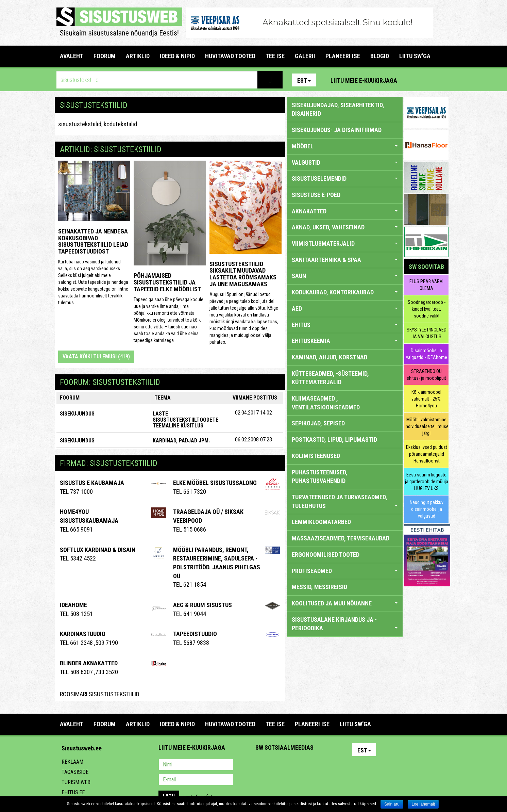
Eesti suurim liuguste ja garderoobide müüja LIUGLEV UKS (427, 482)
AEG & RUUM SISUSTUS (202, 605)
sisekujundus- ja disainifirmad (337, 130)
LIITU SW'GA (415, 56)
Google (320, 765)
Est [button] (304, 80)
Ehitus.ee (73, 792)
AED (345, 308)
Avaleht (72, 56)
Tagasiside (75, 772)
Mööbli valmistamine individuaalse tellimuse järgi (427, 426)
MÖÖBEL (345, 146)
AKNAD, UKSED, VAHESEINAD (345, 227)
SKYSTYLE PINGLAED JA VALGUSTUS (427, 333)
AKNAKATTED (345, 211)
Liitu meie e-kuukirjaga (364, 80)
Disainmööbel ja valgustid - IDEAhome (427, 354)
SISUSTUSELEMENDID (345, 178)
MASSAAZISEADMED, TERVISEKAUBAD (341, 538)
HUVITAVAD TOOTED (230, 56)
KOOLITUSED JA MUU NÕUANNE (345, 603)
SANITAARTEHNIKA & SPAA (345, 260)
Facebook (427, 80)
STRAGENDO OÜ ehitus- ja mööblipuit (426, 375)
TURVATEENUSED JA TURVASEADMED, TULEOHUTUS (345, 501)
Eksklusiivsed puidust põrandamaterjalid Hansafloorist (427, 454)
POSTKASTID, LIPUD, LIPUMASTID (334, 440)
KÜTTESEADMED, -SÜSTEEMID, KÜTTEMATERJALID (330, 378)
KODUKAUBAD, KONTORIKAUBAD (345, 292)
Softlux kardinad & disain (98, 550)
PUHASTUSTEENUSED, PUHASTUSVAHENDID (320, 477)
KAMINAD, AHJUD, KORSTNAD (329, 357)
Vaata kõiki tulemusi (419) (96, 356)
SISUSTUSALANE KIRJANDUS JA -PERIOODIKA (345, 624)
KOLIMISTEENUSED (316, 456)
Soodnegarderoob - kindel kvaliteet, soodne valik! (427, 309)
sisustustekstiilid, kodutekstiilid (98, 124)
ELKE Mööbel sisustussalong (215, 483)
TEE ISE (275, 56)
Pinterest (412, 80)
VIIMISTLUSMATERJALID (345, 243)
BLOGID (380, 56)
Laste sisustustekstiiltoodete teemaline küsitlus (185, 420)
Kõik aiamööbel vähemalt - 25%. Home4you (426, 399)
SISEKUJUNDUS (77, 414)
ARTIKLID (138, 56)
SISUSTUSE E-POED (316, 195)
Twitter (306, 765)
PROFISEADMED (345, 571)
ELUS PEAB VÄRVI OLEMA (426, 285)
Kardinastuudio (83, 634)
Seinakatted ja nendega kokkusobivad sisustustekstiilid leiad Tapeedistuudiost (93, 241)
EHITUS (345, 325)
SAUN (345, 276)
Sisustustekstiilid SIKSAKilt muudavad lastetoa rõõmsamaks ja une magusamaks (243, 274)
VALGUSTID (345, 163)
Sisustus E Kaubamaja (92, 483)
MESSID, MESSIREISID (319, 587)
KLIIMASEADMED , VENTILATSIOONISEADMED (326, 403)
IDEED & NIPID (177, 56)
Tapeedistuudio (195, 634)
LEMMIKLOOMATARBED (321, 522)
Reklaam (72, 762)
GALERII (305, 56)
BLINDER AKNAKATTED (89, 663)
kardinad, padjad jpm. (181, 441)
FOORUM (105, 56)
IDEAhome (73, 605)
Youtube (442, 80)
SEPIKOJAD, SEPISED (318, 423)
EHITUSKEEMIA (345, 341)
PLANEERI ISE (343, 56)
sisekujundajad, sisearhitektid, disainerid (338, 109)
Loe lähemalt (423, 804)
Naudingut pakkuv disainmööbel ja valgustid (427, 509)
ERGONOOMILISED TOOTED (326, 555)
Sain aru (392, 804)
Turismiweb (76, 782)
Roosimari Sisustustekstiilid (100, 694)
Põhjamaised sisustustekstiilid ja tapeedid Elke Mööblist (167, 282)
